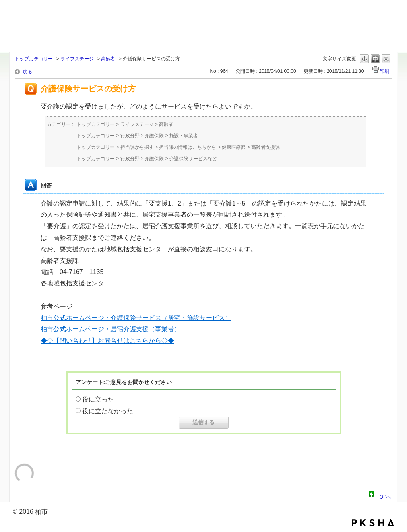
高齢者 (108, 59)
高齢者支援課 (266, 147)
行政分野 (130, 136)
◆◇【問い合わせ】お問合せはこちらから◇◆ (107, 341)
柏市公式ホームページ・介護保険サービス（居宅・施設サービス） (136, 318)
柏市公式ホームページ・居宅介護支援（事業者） (110, 329)
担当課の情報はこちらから (188, 147)
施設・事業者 (184, 136)
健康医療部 (234, 147)
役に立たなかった (108, 411)
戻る (27, 72)
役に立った (98, 399)
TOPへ (384, 496)
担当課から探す (137, 147)
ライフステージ (77, 59)
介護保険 (154, 136)
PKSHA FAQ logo (373, 523)
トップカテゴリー (34, 59)
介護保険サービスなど (193, 159)
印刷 (384, 71)
